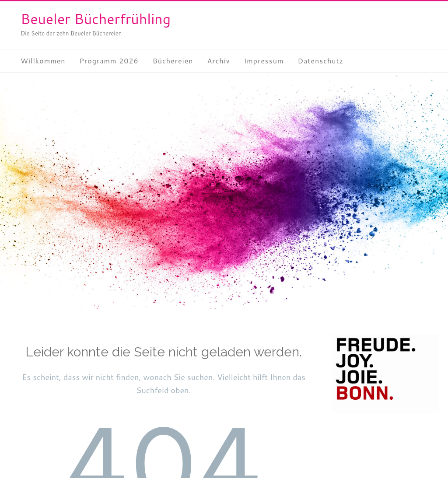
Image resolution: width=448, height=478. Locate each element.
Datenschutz (320, 61)
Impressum (264, 61)
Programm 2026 (109, 61)
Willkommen (43, 61)
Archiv (218, 61)
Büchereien (173, 61)
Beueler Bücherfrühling (96, 19)
